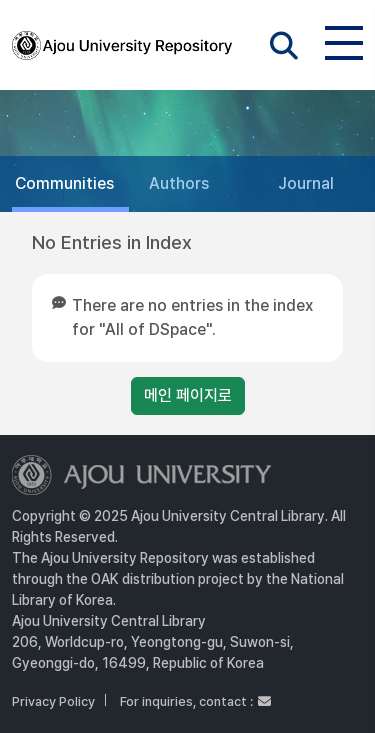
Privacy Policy (53, 701)
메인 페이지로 (188, 395)
